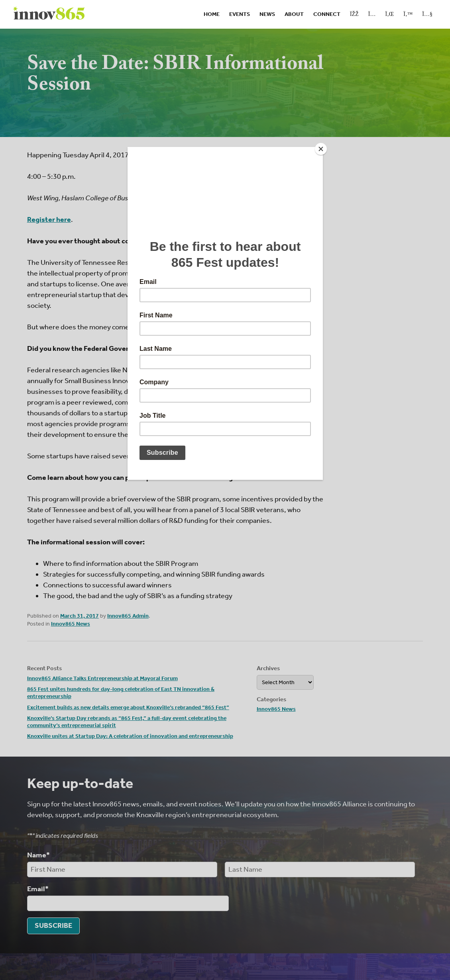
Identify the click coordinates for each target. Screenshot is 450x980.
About (294, 14)
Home (212, 14)
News (267, 14)
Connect (327, 14)
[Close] (321, 149)
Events (240, 14)
